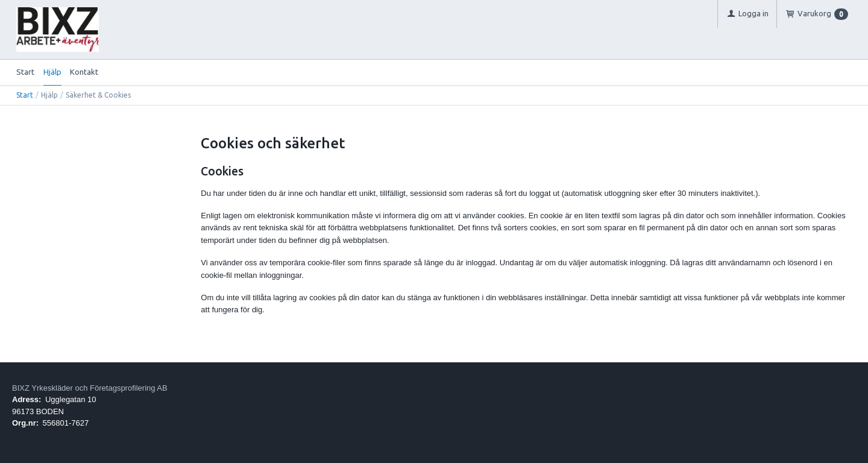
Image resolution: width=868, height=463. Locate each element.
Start (25, 72)
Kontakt (84, 72)
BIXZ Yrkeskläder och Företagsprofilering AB (90, 388)
